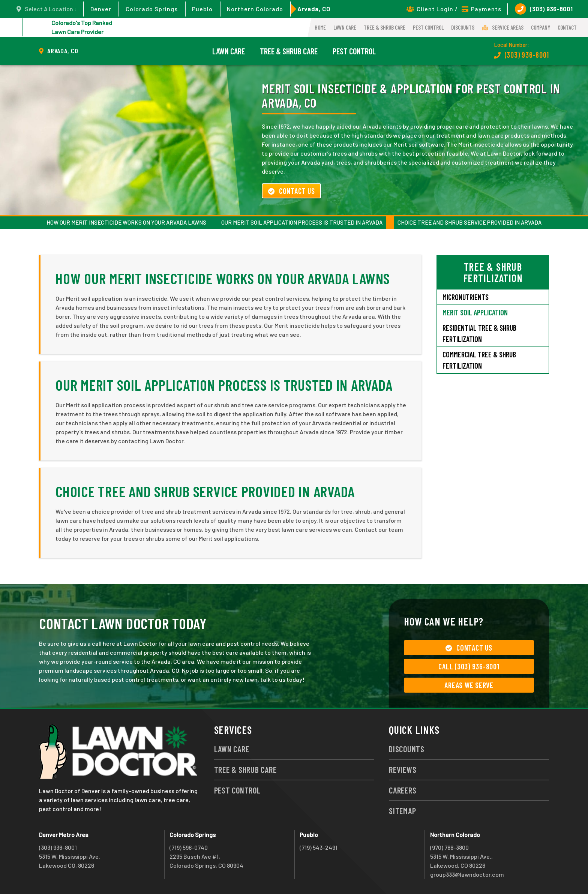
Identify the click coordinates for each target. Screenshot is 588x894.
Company (541, 27)
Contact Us (291, 191)
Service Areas (503, 27)
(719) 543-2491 (319, 847)
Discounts (463, 27)
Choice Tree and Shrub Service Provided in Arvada (469, 222)
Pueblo (202, 9)
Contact (567, 27)
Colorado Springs (152, 9)
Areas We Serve (469, 685)
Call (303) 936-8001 (469, 666)
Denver (101, 9)
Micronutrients (466, 297)
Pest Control (428, 27)
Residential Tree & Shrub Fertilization (479, 333)
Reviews (403, 769)
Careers (403, 790)
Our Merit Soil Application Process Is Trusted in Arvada (302, 222)
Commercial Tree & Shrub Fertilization (479, 360)
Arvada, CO (314, 9)
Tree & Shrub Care (385, 27)
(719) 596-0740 (189, 847)
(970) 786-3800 (449, 847)
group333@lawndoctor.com (467, 874)
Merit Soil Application (475, 312)
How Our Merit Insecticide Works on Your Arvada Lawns (126, 222)
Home (320, 27)
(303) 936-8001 (544, 9)
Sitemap (402, 811)
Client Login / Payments (454, 9)
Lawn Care (345, 27)
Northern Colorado (255, 9)
